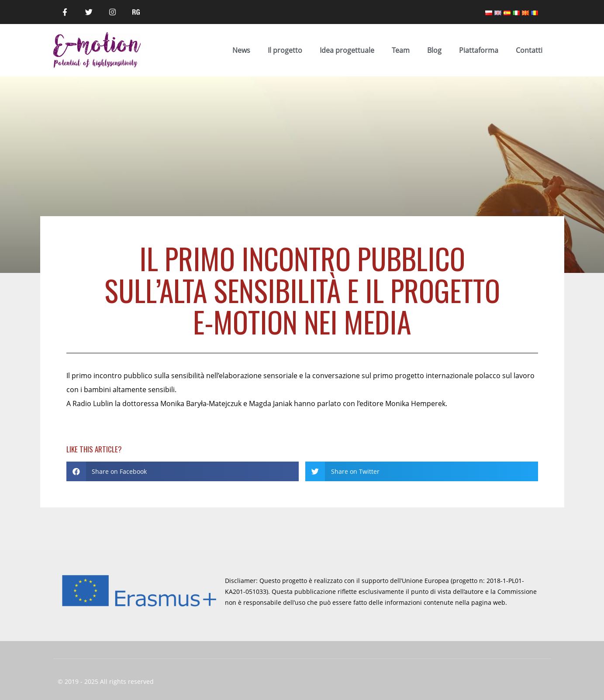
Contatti (529, 50)
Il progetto (285, 50)
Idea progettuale (347, 50)
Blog (434, 50)
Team (401, 50)
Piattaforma (479, 50)
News (241, 50)
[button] (183, 471)
